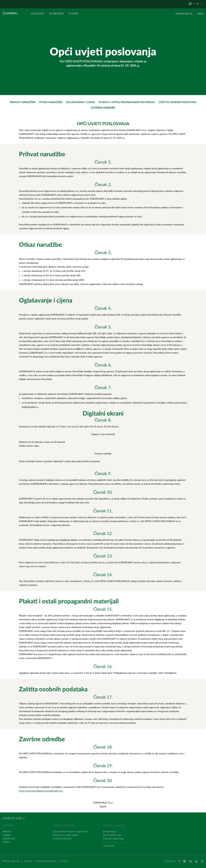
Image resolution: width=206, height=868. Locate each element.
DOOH (6, 842)
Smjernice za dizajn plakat (65, 835)
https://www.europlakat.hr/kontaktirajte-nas (41, 791)
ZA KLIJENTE (37, 14)
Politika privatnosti (46, 861)
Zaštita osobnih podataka (177, 102)
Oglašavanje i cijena (81, 102)
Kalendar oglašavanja (113, 839)
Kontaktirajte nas (184, 14)
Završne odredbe (103, 108)
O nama (28, 861)
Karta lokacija (110, 832)
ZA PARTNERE (56, 14)
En (197, 4)
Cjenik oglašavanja (112, 835)
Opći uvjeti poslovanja (114, 842)
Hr (202, 4)
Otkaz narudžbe (51, 102)
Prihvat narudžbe (23, 102)
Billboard (7, 832)
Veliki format (9, 839)
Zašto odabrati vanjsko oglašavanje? (70, 832)
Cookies (64, 861)
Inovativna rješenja (62, 839)
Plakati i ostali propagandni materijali (127, 102)
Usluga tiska (109, 846)
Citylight (7, 835)
